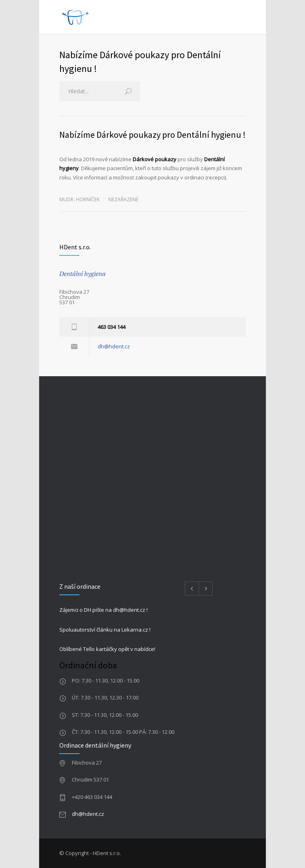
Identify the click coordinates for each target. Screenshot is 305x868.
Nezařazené (123, 199)
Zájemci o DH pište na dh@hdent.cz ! (103, 610)
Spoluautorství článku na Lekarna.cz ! (105, 630)
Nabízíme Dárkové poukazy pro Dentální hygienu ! (152, 135)
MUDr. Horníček (79, 199)
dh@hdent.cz (114, 346)
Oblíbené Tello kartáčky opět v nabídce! (107, 649)
